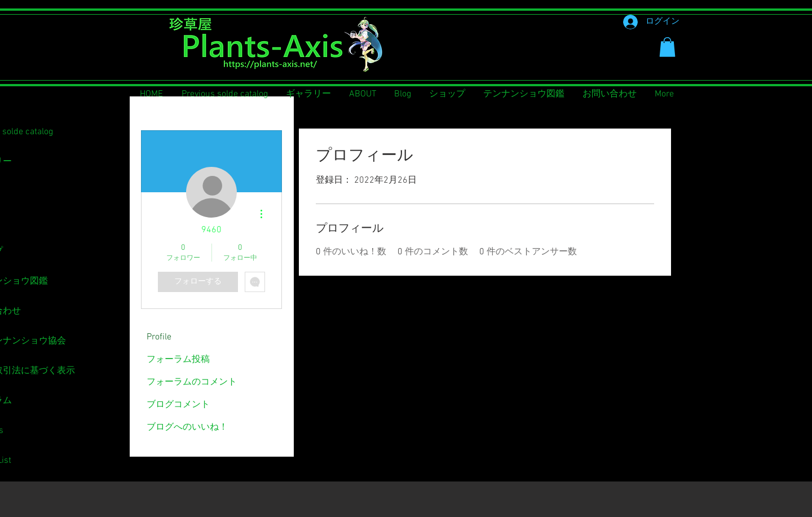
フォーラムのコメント (192, 382)
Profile (159, 337)
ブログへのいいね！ (187, 427)
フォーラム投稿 (178, 360)
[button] (667, 47)
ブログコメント (178, 405)
